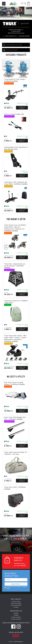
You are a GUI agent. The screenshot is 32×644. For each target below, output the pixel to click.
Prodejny (16, 607)
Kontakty (16, 615)
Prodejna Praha (10, 50)
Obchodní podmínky (16, 603)
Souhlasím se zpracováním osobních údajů (16, 587)
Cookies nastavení (16, 619)
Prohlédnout (16, 542)
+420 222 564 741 (10, 36)
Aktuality (16, 613)
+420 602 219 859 (24, 36)
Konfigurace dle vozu (12, 45)
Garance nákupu (16, 601)
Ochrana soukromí (16, 617)
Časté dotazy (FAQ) (16, 605)
